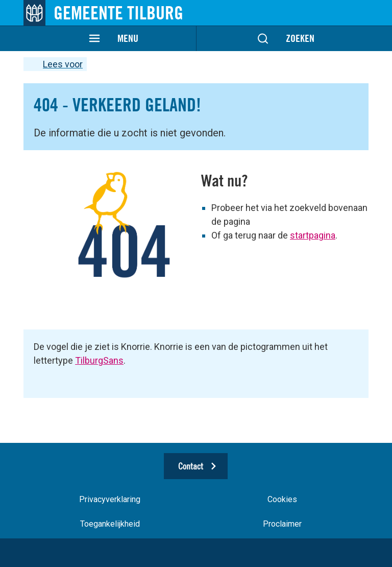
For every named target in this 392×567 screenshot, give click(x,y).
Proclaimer (282, 524)
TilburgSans (99, 360)
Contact (191, 466)
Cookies (282, 499)
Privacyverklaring (110, 499)
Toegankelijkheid (110, 524)
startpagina (313, 235)
